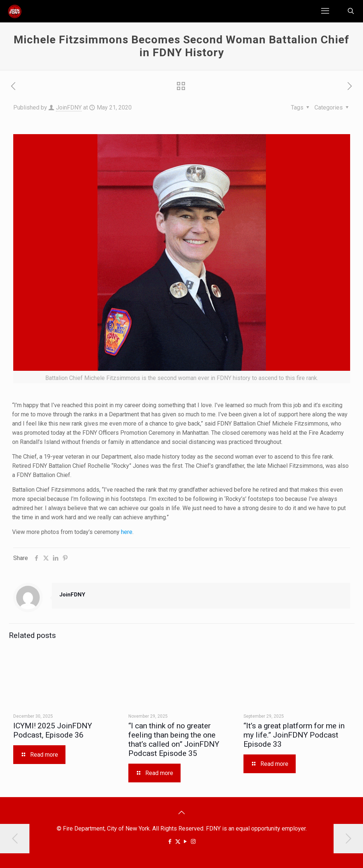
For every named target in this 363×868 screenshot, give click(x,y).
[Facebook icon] (170, 842)
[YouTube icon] (186, 842)
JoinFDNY (69, 107)
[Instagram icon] (193, 842)
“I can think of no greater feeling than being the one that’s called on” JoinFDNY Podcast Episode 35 (174, 740)
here (127, 532)
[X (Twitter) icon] (178, 842)
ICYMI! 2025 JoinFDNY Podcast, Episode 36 (53, 730)
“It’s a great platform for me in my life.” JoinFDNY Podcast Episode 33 (294, 735)
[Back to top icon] (182, 813)
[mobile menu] (325, 11)
